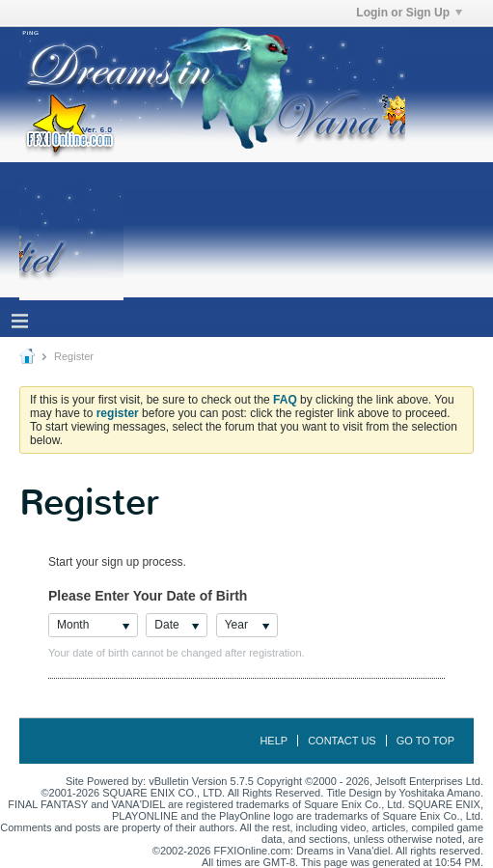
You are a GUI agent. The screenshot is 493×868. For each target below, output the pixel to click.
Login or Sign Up (409, 13)
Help (274, 741)
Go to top (425, 741)
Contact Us (342, 741)
